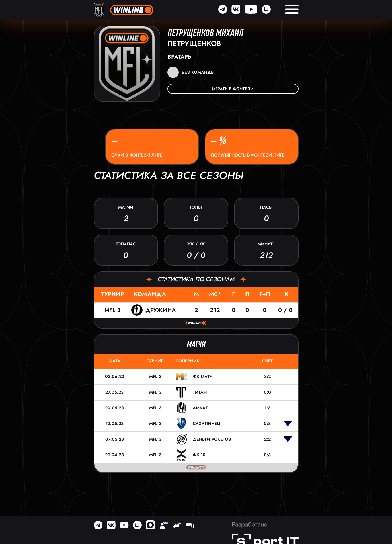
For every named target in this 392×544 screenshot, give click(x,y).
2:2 (267, 439)
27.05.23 (114, 392)
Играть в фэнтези (233, 89)
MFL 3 (112, 310)
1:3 (267, 408)
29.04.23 (114, 455)
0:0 (267, 392)
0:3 (267, 424)
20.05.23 (114, 408)
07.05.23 (115, 439)
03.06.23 (115, 377)
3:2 (267, 377)
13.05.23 (115, 424)
